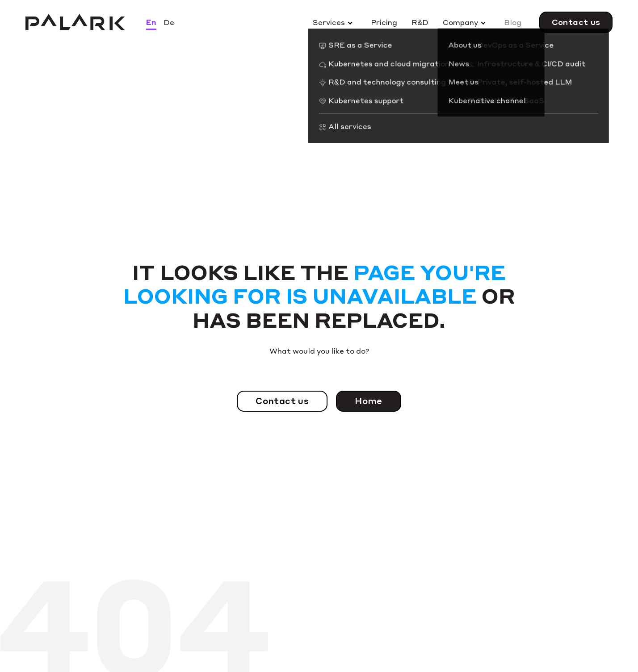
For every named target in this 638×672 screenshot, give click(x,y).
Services (329, 22)
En (151, 22)
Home (369, 401)
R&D (420, 22)
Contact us (576, 22)
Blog (513, 22)
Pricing (384, 22)
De (169, 22)
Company (460, 22)
